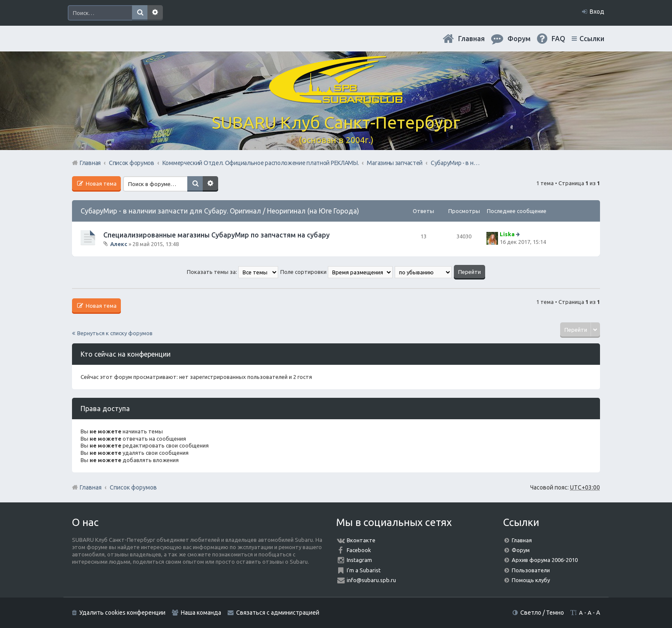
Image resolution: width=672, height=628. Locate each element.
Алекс (119, 244)
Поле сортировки (336, 272)
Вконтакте (361, 540)
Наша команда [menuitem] (201, 613)
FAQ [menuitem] (558, 39)
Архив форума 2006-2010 (545, 560)
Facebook (359, 550)
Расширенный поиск (155, 13)
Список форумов (133, 487)
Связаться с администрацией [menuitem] (278, 613)
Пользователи (531, 570)
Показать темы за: (232, 272)
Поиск (140, 13)
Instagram (359, 560)
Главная (471, 39)
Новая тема (100, 183)
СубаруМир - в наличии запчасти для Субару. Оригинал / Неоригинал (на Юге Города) (220, 211)
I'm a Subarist (364, 570)
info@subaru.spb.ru (371, 580)
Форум (521, 550)
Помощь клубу (531, 580)
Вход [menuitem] (597, 12)
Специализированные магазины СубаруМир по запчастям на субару (216, 235)
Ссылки (592, 39)
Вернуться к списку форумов (115, 333)
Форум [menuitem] (519, 39)
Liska (507, 234)
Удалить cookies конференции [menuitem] (122, 613)
